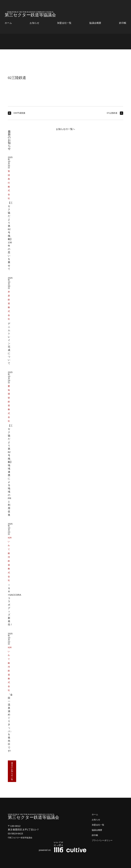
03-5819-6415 (15, 833)
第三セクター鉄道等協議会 (30, 14)
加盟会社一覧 (64, 23)
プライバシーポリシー (102, 840)
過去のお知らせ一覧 (12, 771)
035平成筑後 (19, 113)
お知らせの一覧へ (66, 129)
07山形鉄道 (112, 113)
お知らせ (34, 23)
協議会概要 (95, 23)
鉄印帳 (123, 23)
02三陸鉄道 (17, 78)
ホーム (8, 23)
